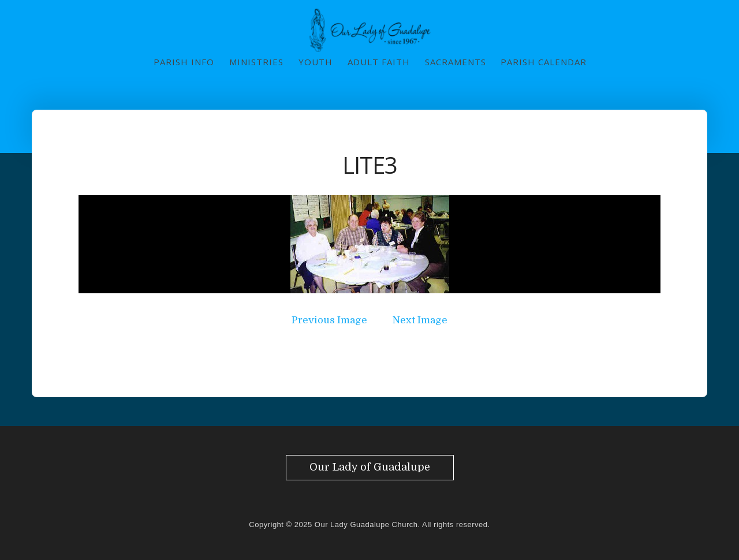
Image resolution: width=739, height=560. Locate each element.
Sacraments (456, 62)
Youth (316, 62)
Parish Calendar (544, 62)
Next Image (420, 320)
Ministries (256, 62)
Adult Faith (379, 62)
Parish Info (184, 62)
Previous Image (329, 320)
